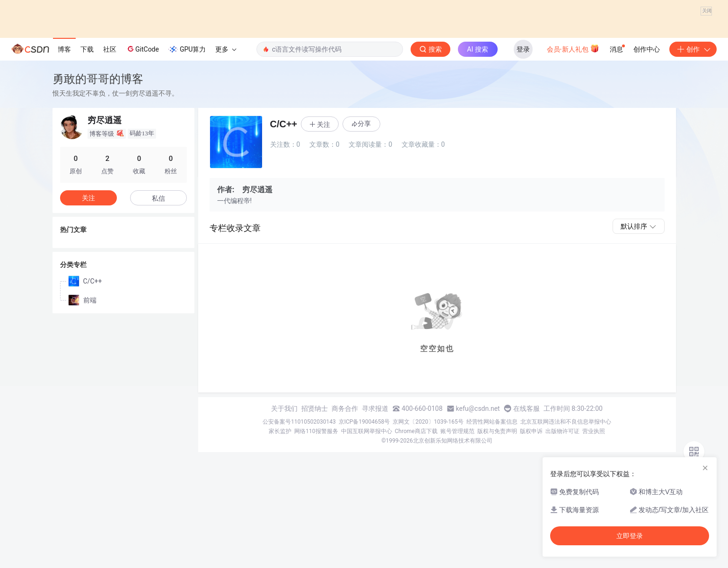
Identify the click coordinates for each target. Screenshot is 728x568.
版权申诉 (531, 509)
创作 (693, 126)
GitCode (142, 126)
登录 (523, 126)
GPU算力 (187, 127)
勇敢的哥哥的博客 (98, 156)
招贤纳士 (315, 486)
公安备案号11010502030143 (299, 499)
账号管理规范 (457, 509)
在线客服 (526, 486)
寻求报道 (375, 486)
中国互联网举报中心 (367, 509)
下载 (87, 126)
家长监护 (280, 509)
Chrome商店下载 (416, 509)
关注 (88, 275)
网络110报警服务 (316, 509)
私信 (158, 275)
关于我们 (284, 486)
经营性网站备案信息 (492, 499)
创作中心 (647, 126)
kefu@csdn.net (478, 486)
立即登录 (630, 536)
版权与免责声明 (497, 509)
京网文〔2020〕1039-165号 (428, 499)
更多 (226, 126)
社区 (110, 126)
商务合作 (345, 486)
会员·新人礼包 (573, 125)
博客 (64, 126)
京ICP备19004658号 (364, 499)
